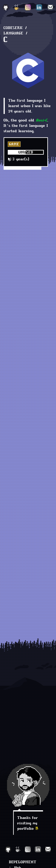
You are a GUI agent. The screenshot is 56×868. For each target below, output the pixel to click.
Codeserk (13, 28)
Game (14, 144)
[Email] (50, 7)
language (13, 33)
